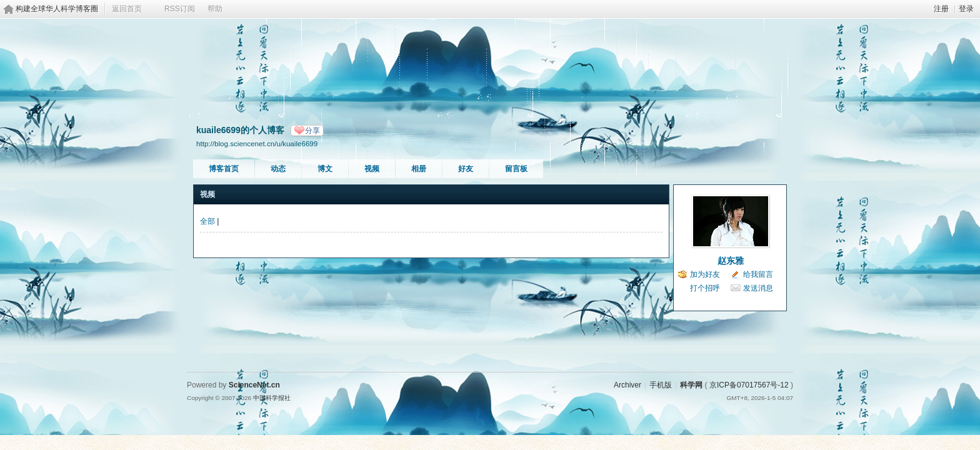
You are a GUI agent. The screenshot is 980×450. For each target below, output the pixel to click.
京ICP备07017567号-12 (749, 385)
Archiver (627, 385)
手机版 (661, 385)
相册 (419, 169)
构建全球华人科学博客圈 (57, 9)
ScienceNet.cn (254, 385)
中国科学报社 (272, 398)
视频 (372, 169)
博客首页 (224, 169)
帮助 (215, 9)
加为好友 (705, 274)
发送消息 (758, 288)
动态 (278, 169)
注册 (941, 9)
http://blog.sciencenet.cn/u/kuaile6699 (257, 143)
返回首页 (127, 9)
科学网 (691, 385)
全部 (207, 221)
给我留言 (758, 274)
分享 (312, 131)
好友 (466, 169)
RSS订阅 (180, 9)
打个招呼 (705, 288)
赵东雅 (731, 261)
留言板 (516, 169)
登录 (966, 9)
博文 (325, 169)
